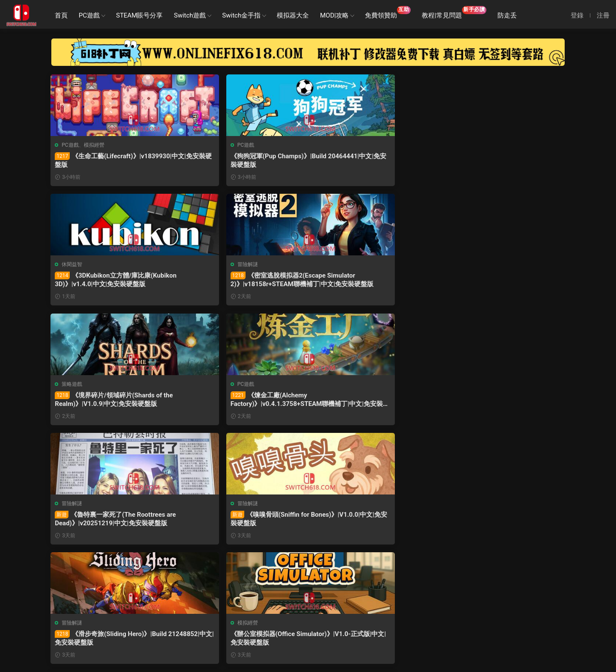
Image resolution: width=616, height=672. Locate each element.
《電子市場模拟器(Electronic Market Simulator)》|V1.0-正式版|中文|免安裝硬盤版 (371, 521)
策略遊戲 (73, 265)
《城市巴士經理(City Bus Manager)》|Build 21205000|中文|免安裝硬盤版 (241, 521)
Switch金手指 (241, 15)
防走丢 (507, 15)
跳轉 (372, 570)
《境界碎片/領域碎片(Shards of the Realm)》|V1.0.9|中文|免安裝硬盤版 (112, 281)
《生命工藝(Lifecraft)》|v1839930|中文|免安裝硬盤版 (110, 161)
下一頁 (329, 570)
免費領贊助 (388, 13)
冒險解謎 (464, 145)
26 (306, 570)
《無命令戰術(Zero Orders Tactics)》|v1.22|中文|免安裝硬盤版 (498, 401)
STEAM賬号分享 (139, 15)
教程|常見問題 (454, 13)
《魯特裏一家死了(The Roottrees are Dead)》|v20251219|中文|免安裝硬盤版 (372, 281)
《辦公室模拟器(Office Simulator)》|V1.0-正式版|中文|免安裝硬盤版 (240, 401)
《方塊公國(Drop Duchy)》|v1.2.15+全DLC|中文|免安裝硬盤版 (110, 521)
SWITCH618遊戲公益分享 (21, 15)
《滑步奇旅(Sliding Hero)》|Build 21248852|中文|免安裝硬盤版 (111, 401)
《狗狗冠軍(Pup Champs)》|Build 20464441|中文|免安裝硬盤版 (234, 160)
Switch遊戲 (190, 15)
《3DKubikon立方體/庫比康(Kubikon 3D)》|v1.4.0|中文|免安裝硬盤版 (372, 161)
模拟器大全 (293, 15)
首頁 (61, 15)
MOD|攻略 (334, 15)
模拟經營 (95, 145)
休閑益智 (334, 145)
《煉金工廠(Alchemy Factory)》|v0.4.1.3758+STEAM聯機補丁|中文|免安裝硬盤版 (241, 281)
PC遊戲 (89, 15)
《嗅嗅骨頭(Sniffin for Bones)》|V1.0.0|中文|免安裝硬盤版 (498, 281)
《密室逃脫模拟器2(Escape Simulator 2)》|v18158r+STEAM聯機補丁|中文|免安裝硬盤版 (503, 161)
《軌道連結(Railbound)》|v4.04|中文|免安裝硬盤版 (373, 401)
